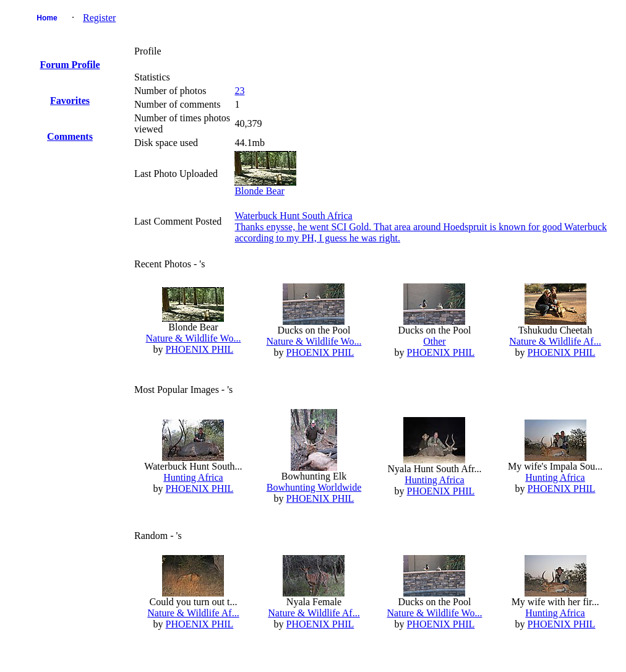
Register (99, 18)
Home (47, 18)
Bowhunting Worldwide (314, 487)
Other (434, 341)
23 (239, 91)
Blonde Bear (259, 191)
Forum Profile (70, 65)
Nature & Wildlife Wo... (194, 338)
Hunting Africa (193, 477)
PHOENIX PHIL (200, 349)
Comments (70, 136)
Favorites (70, 101)
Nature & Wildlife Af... (555, 341)
